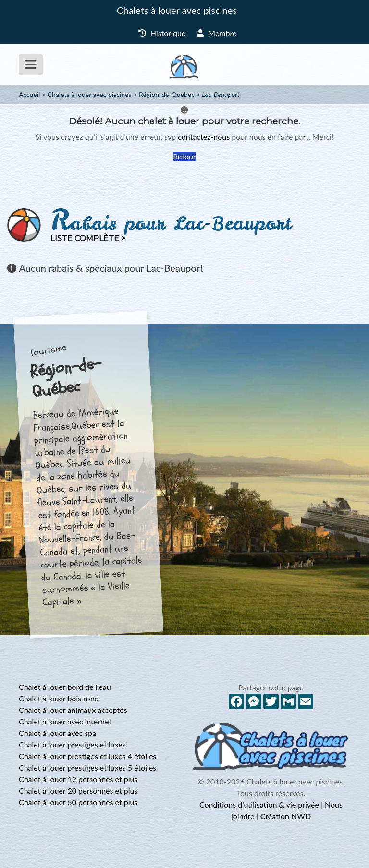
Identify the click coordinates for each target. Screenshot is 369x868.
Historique (162, 33)
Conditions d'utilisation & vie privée (259, 804)
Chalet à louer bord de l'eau (65, 687)
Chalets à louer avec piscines (177, 10)
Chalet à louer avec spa (57, 733)
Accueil (29, 94)
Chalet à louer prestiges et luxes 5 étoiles (87, 767)
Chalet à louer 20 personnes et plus (78, 790)
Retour (184, 156)
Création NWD (286, 816)
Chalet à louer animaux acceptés (73, 710)
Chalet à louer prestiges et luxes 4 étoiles (87, 756)
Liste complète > (88, 238)
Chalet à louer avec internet (65, 721)
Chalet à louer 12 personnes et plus (78, 779)
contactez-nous (204, 137)
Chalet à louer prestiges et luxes (72, 744)
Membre (217, 33)
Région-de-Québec (167, 94)
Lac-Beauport (221, 94)
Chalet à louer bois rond (59, 698)
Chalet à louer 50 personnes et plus (78, 802)
